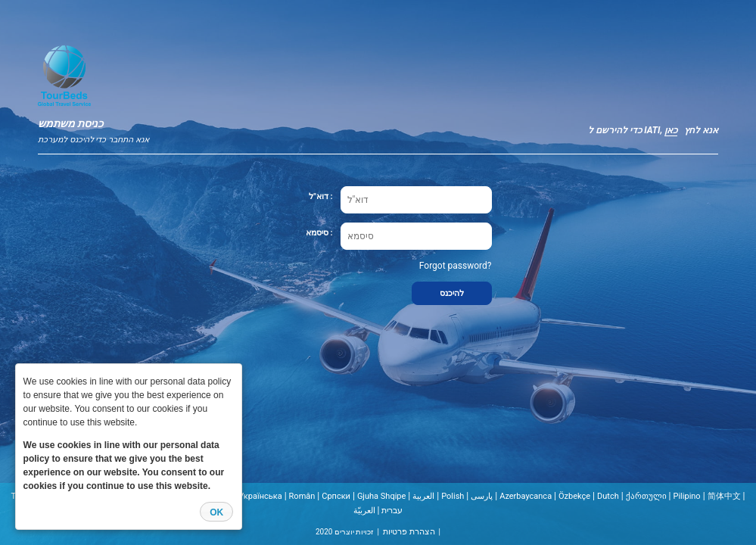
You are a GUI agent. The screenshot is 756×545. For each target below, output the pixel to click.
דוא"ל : (320, 196)
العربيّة (364, 511)
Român (302, 496)
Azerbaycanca (526, 496)
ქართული (646, 496)
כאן (671, 130)
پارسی (482, 496)
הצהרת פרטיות (409, 532)
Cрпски (336, 496)
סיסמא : (319, 233)
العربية (423, 496)
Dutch (608, 496)
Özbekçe (574, 496)
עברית (392, 511)
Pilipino (686, 496)
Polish (453, 496)
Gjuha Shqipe (382, 496)
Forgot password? (456, 266)
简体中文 (724, 496)
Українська (260, 496)
